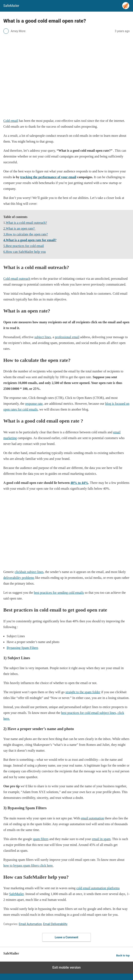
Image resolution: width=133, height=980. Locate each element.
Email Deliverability (55, 924)
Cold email (11, 121)
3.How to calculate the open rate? (26, 234)
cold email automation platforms (98, 888)
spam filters (41, 839)
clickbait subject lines (29, 572)
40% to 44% (79, 483)
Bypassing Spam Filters (22, 648)
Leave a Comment (67, 937)
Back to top (123, 955)
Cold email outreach (17, 279)
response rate (34, 404)
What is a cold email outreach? (26, 223)
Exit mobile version (66, 967)
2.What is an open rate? (19, 228)
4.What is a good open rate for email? (30, 240)
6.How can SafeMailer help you (25, 252)
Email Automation (30, 924)
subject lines (43, 337)
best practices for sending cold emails (59, 593)
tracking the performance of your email (48, 177)
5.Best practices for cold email (24, 246)
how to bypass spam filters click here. (28, 866)
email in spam (101, 839)
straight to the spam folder (83, 692)
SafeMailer (16, 894)
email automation (92, 818)
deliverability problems (19, 578)
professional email (67, 337)
